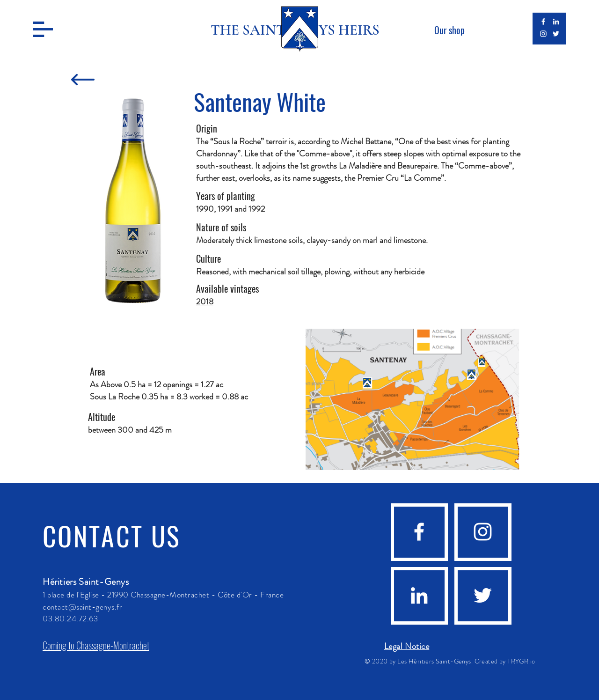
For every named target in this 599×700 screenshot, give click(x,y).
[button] (43, 29)
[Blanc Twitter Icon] (556, 34)
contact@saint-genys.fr (82, 607)
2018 (205, 302)
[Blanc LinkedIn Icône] (556, 22)
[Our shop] (449, 30)
